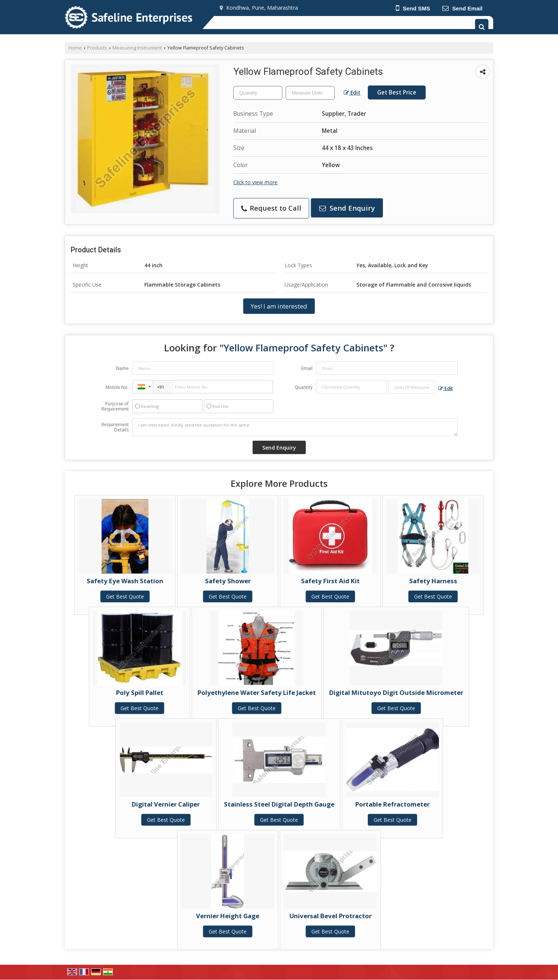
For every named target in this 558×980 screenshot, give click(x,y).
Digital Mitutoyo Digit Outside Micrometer (396, 692)
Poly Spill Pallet (140, 692)
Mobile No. (117, 387)
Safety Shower (228, 581)
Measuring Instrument (137, 48)
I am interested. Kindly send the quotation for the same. (295, 427)
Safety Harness (433, 581)
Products (97, 48)
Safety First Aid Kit (330, 581)
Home (75, 48)
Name (122, 368)
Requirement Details (115, 427)
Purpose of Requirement (115, 406)
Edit (352, 92)
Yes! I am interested (279, 306)
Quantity (304, 387)
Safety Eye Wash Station (125, 581)
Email (307, 368)
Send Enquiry (347, 208)
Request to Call (271, 208)
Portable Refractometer (392, 804)
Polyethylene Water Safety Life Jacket (257, 692)
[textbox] (310, 93)
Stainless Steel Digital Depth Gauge (279, 804)
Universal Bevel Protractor (331, 916)
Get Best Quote (125, 596)
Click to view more (255, 182)
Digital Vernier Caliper (166, 804)
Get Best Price (397, 92)
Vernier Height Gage (228, 916)
